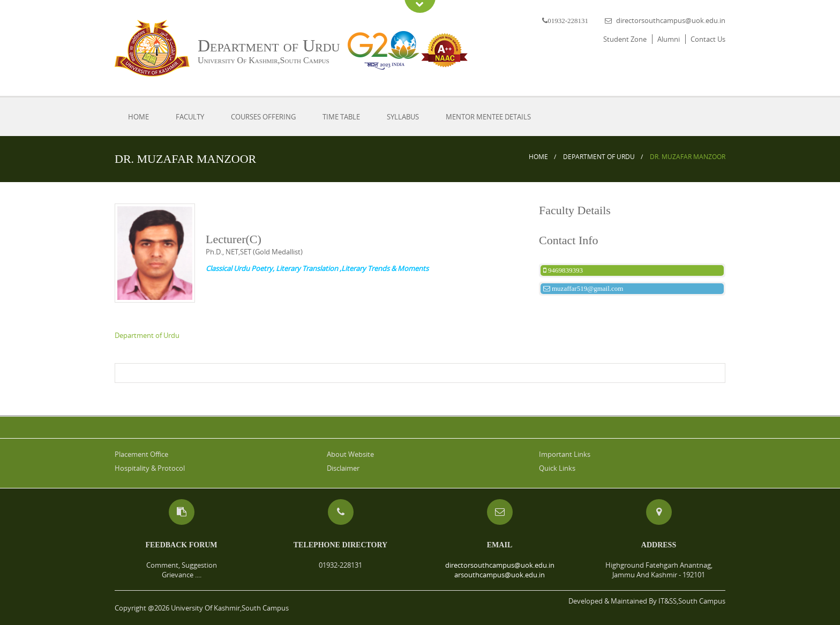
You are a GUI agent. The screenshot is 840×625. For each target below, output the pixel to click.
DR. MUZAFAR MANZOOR (688, 157)
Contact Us (708, 39)
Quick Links (557, 468)
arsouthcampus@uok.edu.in (500, 575)
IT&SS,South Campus (692, 601)
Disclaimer (343, 468)
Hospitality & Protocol (150, 468)
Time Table (341, 117)
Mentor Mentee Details (488, 117)
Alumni (669, 39)
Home (138, 117)
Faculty (190, 117)
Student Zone (625, 39)
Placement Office (141, 454)
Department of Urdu (599, 157)
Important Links (565, 454)
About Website (350, 454)
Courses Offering (263, 117)
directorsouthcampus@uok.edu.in (671, 20)
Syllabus (403, 117)
